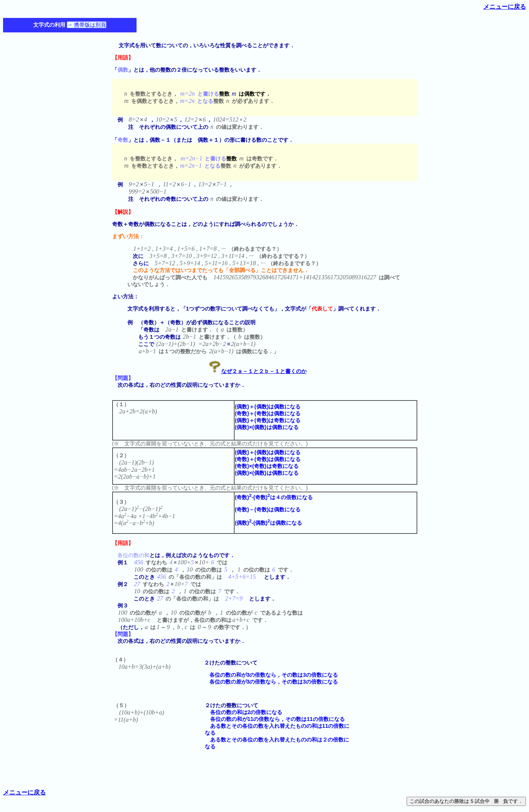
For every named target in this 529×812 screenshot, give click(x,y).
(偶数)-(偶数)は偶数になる (269, 523)
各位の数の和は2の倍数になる (244, 712)
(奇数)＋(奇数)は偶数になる (268, 413)
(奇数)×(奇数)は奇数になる (267, 466)
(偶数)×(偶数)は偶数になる (267, 427)
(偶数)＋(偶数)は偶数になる (268, 407)
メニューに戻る (505, 7)
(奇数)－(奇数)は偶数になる (268, 509)
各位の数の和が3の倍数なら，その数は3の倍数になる (271, 675)
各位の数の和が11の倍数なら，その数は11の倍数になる (275, 719)
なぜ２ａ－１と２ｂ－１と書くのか (264, 371)
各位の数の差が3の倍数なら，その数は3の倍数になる (271, 682)
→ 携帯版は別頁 (87, 25)
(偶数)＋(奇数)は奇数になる (268, 420)
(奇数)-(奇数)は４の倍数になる (274, 497)
